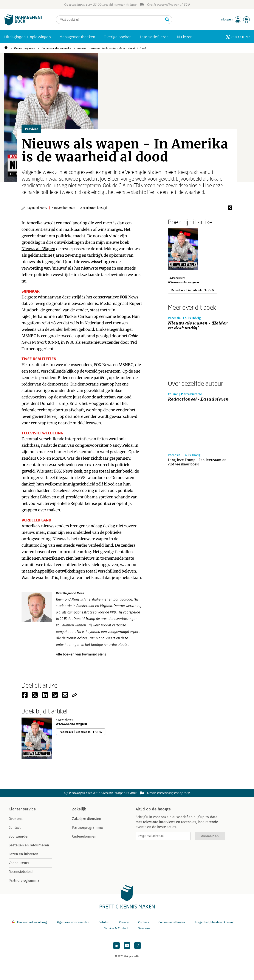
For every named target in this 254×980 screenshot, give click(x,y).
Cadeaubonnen (84, 836)
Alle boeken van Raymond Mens (81, 654)
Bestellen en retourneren (29, 845)
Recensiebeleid (21, 872)
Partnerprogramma (24, 881)
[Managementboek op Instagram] (138, 946)
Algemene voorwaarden (73, 922)
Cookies (144, 922)
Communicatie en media (56, 48)
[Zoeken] (110, 20)
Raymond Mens (37, 208)
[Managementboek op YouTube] (127, 946)
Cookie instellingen (172, 922)
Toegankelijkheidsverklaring (214, 922)
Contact (15, 828)
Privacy (124, 922)
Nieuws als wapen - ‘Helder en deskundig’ (198, 326)
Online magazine (25, 48)
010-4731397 (241, 37)
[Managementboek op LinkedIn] (116, 946)
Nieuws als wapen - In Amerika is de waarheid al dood (112, 48)
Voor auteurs (19, 863)
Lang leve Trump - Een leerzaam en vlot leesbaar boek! (197, 462)
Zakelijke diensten (87, 819)
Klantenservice (22, 809)
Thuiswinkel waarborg (30, 922)
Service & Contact (116, 928)
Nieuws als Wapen (38, 249)
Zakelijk (79, 809)
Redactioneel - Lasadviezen (198, 399)
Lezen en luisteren (23, 854)
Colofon (104, 922)
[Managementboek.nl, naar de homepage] (24, 24)
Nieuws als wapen (184, 282)
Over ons (16, 819)
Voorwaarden (19, 836)
